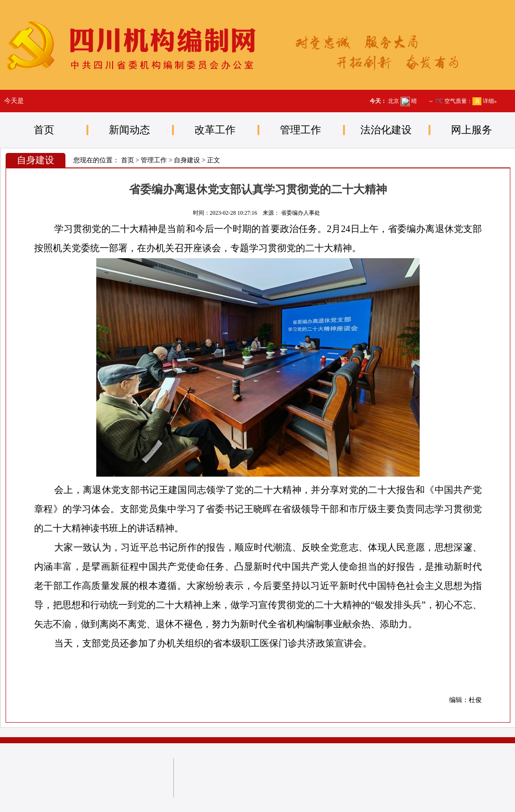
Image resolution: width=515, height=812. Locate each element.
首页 (44, 130)
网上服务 (472, 130)
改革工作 (215, 130)
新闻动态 (129, 130)
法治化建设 (386, 130)
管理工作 (300, 130)
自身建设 (187, 160)
